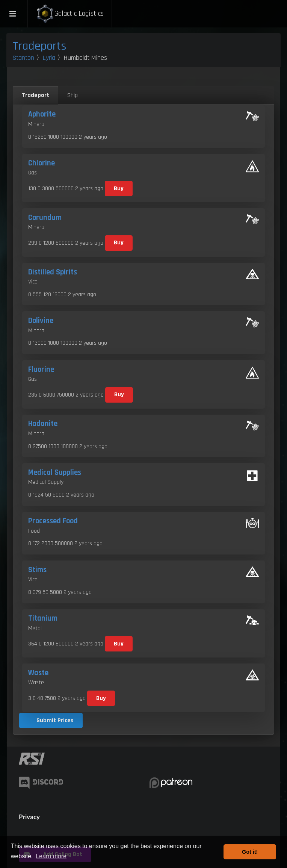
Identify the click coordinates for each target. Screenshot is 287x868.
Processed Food (53, 521)
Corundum (45, 218)
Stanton (23, 58)
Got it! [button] (250, 852)
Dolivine (41, 321)
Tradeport (35, 95)
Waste (38, 673)
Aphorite (42, 114)
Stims (37, 570)
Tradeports (40, 46)
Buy (119, 189)
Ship (73, 95)
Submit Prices (55, 720)
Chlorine (42, 163)
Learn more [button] (51, 856)
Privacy (29, 817)
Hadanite (43, 424)
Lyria (49, 58)
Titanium (43, 618)
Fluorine (41, 370)
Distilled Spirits (53, 272)
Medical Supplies (55, 473)
